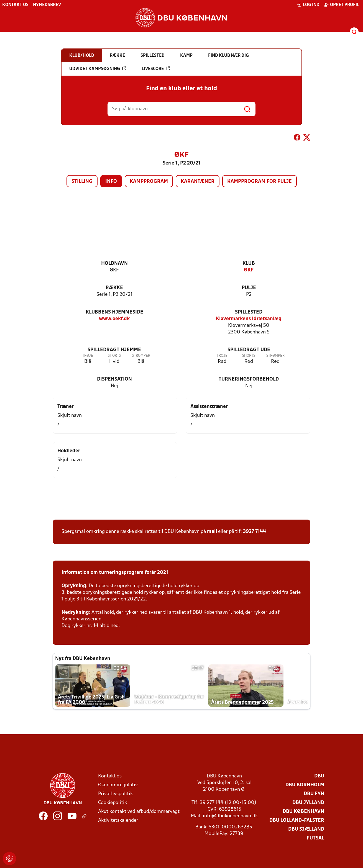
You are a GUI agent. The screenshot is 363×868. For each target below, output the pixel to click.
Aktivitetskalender (118, 821)
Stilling (82, 182)
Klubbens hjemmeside (114, 312)
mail (212, 532)
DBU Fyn (314, 794)
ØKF (249, 270)
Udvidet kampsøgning (98, 69)
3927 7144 (255, 532)
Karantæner (198, 182)
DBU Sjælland (306, 829)
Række (114, 288)
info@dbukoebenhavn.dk (230, 816)
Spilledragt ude (249, 350)
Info (111, 182)
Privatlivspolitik (115, 794)
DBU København (303, 812)
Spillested (249, 312)
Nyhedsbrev (47, 5)
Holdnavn (114, 264)
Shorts (114, 356)
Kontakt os (15, 5)
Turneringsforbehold (249, 379)
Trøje (88, 356)
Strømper (141, 356)
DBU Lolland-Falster (297, 821)
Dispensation (114, 379)
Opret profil (342, 5)
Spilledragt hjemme (114, 350)
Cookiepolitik (113, 803)
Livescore (156, 69)
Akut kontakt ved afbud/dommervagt (139, 812)
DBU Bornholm (305, 785)
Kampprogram (149, 182)
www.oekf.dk (114, 319)
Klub (249, 264)
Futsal (315, 838)
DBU (319, 776)
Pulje (249, 288)
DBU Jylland (308, 803)
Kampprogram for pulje (260, 182)
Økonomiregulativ (118, 785)
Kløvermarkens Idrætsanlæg (249, 319)
